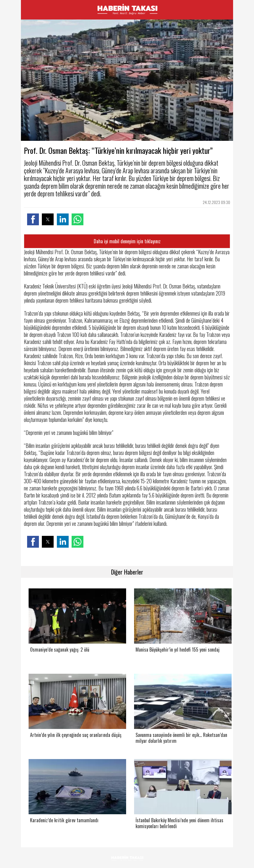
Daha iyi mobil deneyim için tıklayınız (127, 241)
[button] (33, 219)
